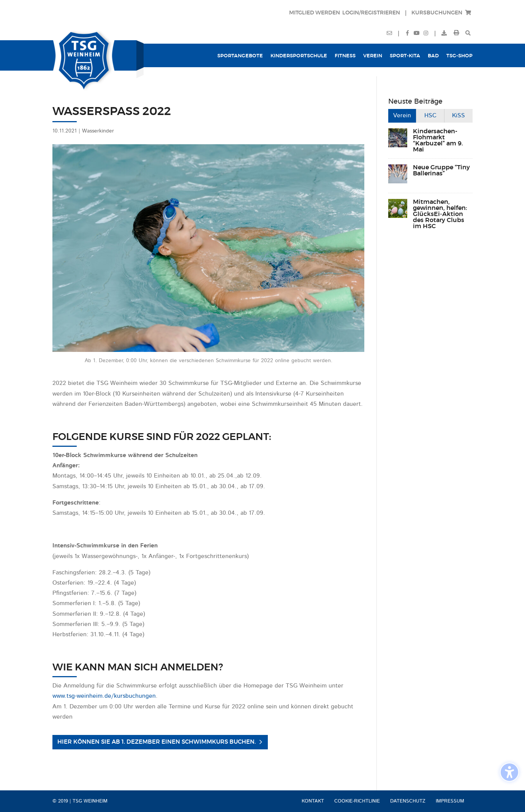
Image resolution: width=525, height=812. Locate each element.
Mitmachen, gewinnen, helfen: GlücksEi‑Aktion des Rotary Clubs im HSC (440, 214)
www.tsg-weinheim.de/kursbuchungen (104, 696)
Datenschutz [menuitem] (408, 801)
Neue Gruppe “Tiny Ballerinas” (441, 170)
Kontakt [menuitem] (313, 801)
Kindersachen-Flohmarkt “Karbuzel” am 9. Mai (438, 140)
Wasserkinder (98, 131)
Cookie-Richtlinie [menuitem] (357, 801)
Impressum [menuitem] (450, 801)
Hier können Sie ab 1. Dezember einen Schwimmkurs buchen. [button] (157, 742)
